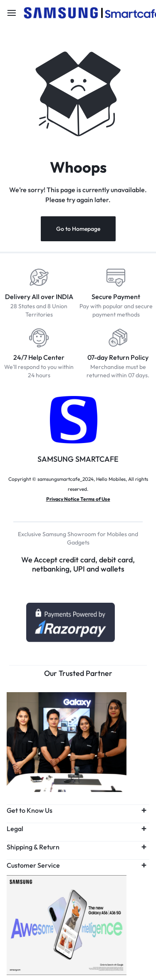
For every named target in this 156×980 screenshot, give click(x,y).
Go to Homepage (78, 229)
